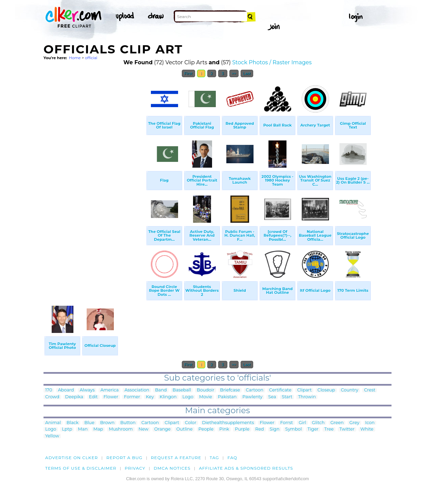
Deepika (74, 397)
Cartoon (255, 390)
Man (83, 429)
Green (337, 423)
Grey (354, 423)
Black (73, 423)
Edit (93, 397)
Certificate (280, 390)
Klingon (168, 397)
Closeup (326, 390)
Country (350, 390)
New (144, 429)
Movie (206, 397)
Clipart (304, 390)
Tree (329, 429)
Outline (185, 429)
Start (287, 397)
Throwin (307, 397)
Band (161, 390)
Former (132, 397)
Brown (107, 423)
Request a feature (176, 458)
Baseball (182, 390)
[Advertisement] (94, 183)
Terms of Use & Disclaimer (81, 468)
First (188, 73)
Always (87, 390)
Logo (188, 397)
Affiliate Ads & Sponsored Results (246, 468)
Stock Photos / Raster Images (272, 62)
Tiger (313, 429)
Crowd (52, 397)
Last (247, 73)
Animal (53, 423)
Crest (370, 390)
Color (190, 423)
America (109, 390)
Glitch (318, 423)
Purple (242, 429)
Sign (275, 429)
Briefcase (230, 390)
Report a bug (125, 458)
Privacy (135, 468)
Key (150, 397)
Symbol (293, 429)
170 (49, 390)
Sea (272, 397)
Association (137, 390)
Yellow (52, 436)
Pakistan (227, 397)
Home (75, 58)
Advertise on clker (72, 458)
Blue (89, 423)
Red (260, 429)
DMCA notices (172, 468)
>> (234, 73)
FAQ (232, 458)
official (91, 58)
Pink (224, 429)
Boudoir (206, 390)
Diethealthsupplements (228, 423)
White (367, 429)
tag (214, 458)
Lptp (67, 429)
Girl (302, 423)
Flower (111, 397)
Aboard (66, 390)
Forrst (286, 423)
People (206, 429)
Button (128, 423)
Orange (162, 429)
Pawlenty (252, 397)
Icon (370, 423)
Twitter (347, 429)
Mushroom (121, 429)
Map (98, 429)
